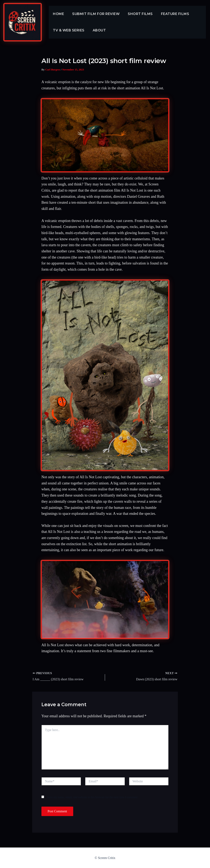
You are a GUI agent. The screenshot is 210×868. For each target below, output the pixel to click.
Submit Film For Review (93, 14)
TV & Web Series (68, 30)
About (97, 30)
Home (58, 14)
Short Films (136, 14)
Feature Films (169, 14)
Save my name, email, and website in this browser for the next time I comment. (93, 797)
